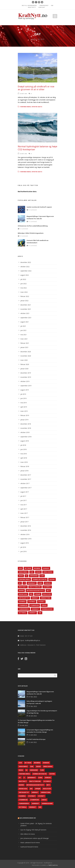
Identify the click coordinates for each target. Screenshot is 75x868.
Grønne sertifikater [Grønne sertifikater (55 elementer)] (40, 579)
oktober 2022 (25, 267)
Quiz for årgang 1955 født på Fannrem (33, 830)
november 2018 (26, 428)
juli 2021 (23, 326)
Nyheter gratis (37, 107)
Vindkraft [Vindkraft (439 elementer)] (32, 613)
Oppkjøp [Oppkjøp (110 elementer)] (38, 594)
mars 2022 (24, 292)
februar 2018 (25, 466)
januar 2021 (24, 347)
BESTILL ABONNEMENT (29, 5)
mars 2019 (24, 411)
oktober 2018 (25, 432)
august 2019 (25, 390)
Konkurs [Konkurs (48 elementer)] (48, 583)
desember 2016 (26, 526)
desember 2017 (26, 475)
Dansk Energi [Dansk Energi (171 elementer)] (23, 572)
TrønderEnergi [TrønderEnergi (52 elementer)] (24, 609)
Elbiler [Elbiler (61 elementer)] (38, 572)
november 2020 (26, 356)
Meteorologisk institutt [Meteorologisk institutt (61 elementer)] (35, 590)
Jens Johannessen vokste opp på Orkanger (35, 838)
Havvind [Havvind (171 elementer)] (52, 579)
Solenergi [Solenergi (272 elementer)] (22, 602)
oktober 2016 (25, 534)
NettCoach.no (53, 865)
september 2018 (26, 437)
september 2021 (26, 318)
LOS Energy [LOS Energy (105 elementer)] (47, 587)
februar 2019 (25, 415)
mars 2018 (24, 462)
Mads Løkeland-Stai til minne (30, 843)
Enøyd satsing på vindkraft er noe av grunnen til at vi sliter (36, 88)
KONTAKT (42, 7)
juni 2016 (23, 551)
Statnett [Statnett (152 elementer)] (41, 602)
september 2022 (26, 271)
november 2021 (26, 309)
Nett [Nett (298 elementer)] (48, 590)
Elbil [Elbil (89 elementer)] (32, 572)
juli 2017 (23, 496)
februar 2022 (25, 296)
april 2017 (24, 509)
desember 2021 (26, 305)
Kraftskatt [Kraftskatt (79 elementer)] (23, 587)
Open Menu (55, 16)
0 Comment (33, 210)
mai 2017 (24, 505)
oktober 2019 (25, 381)
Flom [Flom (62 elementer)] (42, 576)
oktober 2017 (25, 483)
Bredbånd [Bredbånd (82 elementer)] (37, 568)
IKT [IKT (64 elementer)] (20, 583)
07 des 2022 (33, 697)
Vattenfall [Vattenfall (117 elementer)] (23, 613)
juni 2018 (23, 449)
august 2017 (25, 492)
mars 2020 (24, 360)
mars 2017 (24, 513)
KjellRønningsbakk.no (28, 818)
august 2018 (25, 441)
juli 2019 (23, 394)
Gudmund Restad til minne (29, 847)
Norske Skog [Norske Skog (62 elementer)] (23, 594)
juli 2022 (23, 279)
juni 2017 (23, 500)
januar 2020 (24, 369)
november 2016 (26, 530)
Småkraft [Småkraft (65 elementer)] (35, 598)
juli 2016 (23, 547)
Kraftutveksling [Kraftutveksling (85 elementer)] (35, 587)
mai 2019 (24, 403)
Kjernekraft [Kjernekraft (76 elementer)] (32, 583)
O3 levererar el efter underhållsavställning (33, 226)
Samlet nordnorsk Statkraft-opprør (39, 207)
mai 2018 (24, 454)
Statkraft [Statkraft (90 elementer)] (32, 602)
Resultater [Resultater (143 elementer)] (47, 594)
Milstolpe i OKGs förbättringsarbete (31, 233)
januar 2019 (24, 420)
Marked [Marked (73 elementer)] (21, 590)
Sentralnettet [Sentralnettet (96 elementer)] (24, 598)
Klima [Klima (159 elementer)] (40, 583)
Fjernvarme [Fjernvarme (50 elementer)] (34, 576)
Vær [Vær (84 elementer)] (40, 613)
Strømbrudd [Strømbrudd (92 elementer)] (23, 605)
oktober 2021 (25, 313)
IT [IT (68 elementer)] (24, 583)
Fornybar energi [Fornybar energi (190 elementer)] (24, 579)
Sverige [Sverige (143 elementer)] (44, 605)
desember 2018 (26, 424)
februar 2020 (25, 364)
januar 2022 (24, 301)
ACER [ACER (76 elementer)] (20, 568)
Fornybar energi (26, 107)
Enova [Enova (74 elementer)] (21, 576)
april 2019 (24, 407)
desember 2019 (26, 373)
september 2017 (26, 488)
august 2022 (25, 275)
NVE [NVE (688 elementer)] (31, 594)
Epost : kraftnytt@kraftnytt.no (30, 640)
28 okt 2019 (24, 94)
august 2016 (25, 543)
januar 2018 (24, 471)
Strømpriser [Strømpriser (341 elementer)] (35, 605)
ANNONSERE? (44, 5)
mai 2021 (24, 335)
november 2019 (26, 377)
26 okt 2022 (33, 716)
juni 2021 (23, 330)
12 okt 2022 (33, 735)
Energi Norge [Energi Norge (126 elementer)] (48, 572)
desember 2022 (26, 262)
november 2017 (26, 479)
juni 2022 (23, 284)
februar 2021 (25, 343)
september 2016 (26, 539)
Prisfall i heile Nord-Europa (36, 739)
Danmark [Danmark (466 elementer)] (46, 568)
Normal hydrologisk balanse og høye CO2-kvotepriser (37, 148)
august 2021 (25, 322)
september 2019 (26, 386)
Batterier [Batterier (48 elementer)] (28, 568)
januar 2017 (24, 522)
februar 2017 (25, 517)
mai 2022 (24, 288)
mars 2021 (24, 339)
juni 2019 (23, 398)
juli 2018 (23, 445)
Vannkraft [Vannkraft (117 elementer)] (35, 609)
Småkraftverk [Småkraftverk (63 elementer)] (46, 598)
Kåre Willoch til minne (28, 834)
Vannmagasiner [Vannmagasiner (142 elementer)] (47, 609)
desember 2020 (26, 352)
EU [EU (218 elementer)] (26, 576)
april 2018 (24, 458)
